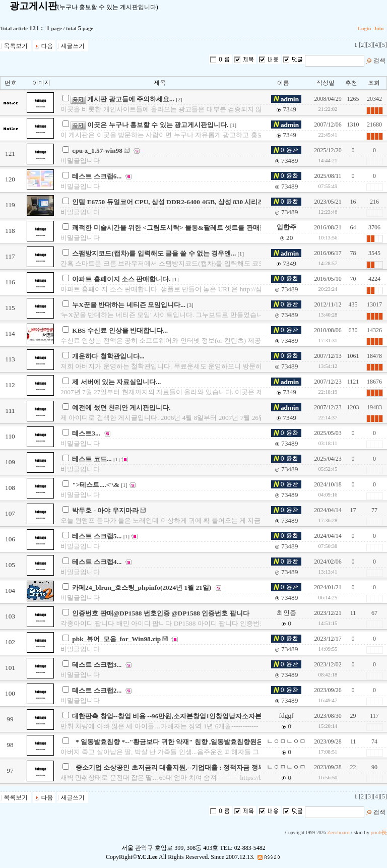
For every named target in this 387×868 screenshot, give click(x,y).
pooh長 (379, 832)
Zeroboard (338, 832)
